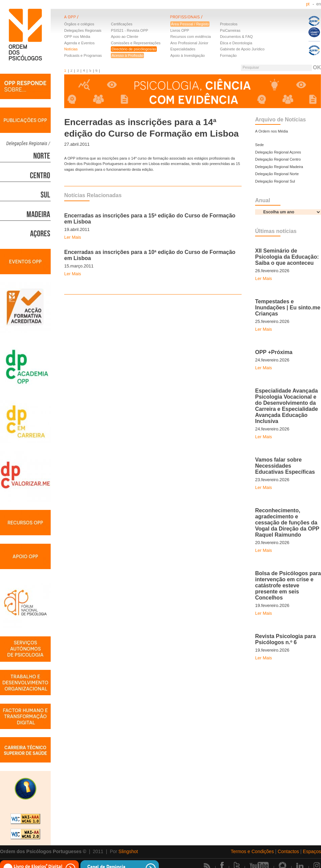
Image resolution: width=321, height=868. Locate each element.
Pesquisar (251, 67)
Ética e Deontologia (236, 43)
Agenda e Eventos (79, 43)
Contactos (288, 851)
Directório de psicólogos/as (134, 49)
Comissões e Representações (136, 43)
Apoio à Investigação (188, 55)
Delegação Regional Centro (278, 159)
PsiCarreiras (230, 30)
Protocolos (229, 24)
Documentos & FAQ (236, 37)
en (319, 4)
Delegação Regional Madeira (279, 167)
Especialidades (183, 49)
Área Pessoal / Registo (190, 24)
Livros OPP (180, 30)
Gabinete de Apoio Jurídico (242, 49)
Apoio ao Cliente (125, 37)
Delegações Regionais (83, 30)
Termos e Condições (252, 851)
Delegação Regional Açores (278, 152)
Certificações (122, 24)
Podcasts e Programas (83, 55)
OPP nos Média (77, 37)
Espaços (312, 851)
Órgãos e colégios (79, 24)
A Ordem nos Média (271, 131)
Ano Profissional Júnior (189, 43)
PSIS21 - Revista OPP (129, 30)
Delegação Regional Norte (277, 174)
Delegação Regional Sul (275, 181)
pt (308, 4)
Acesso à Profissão (127, 55)
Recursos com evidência (191, 37)
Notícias (71, 49)
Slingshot (128, 851)
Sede (260, 145)
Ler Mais (73, 237)
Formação (228, 55)
